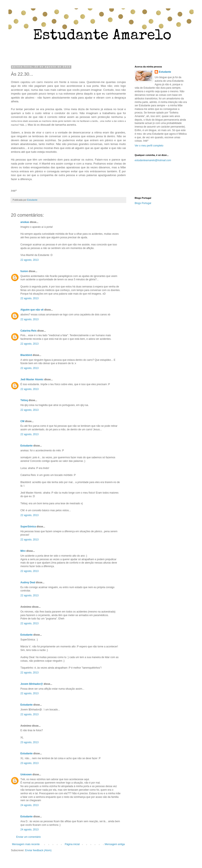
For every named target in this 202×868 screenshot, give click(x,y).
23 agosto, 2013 (29, 742)
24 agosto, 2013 (29, 805)
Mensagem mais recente (26, 844)
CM (22, 421)
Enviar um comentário (29, 837)
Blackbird (26, 355)
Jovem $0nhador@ (32, 684)
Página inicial (72, 844)
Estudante (27, 446)
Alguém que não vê (32, 310)
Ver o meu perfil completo (149, 146)
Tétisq (24, 400)
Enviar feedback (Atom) (38, 850)
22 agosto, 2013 (29, 260)
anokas (25, 222)
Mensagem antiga (115, 844)
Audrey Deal (28, 582)
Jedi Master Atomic (32, 379)
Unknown (26, 774)
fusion (24, 271)
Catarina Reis (29, 331)
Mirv (23, 551)
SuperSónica (28, 527)
